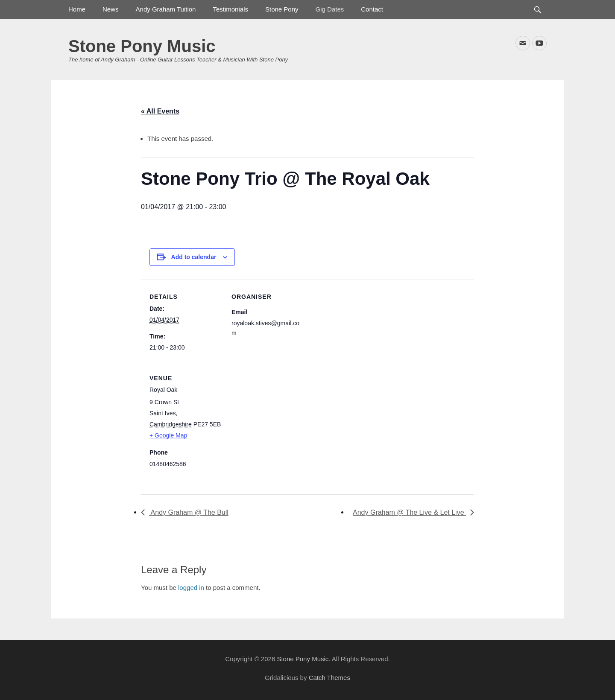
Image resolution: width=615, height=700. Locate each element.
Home (77, 9)
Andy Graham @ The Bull (189, 512)
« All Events (160, 111)
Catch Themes (329, 678)
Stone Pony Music (142, 46)
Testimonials (230, 9)
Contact (372, 9)
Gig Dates (330, 9)
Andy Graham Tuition (166, 9)
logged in (191, 588)
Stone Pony (282, 9)
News (111, 9)
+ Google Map (168, 435)
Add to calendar (194, 257)
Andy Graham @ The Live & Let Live (409, 512)
